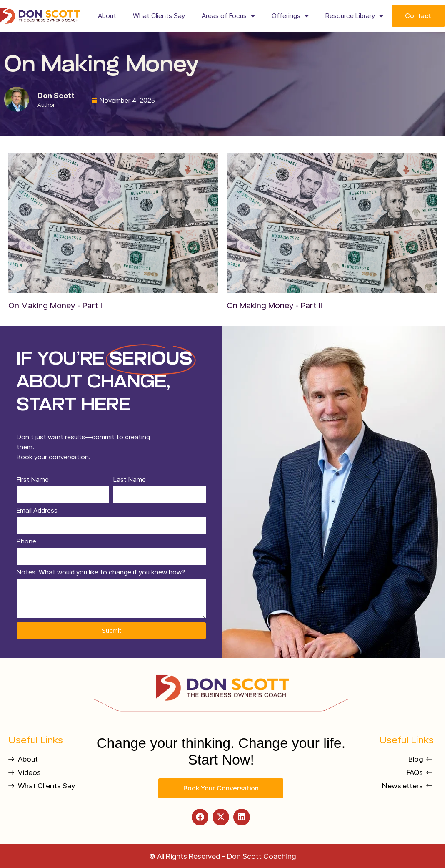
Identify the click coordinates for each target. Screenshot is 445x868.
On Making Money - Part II (274, 305)
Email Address (37, 511)
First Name (33, 480)
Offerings (290, 16)
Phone (26, 542)
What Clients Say (159, 16)
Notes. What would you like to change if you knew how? (101, 572)
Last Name (130, 480)
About (107, 16)
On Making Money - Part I (55, 305)
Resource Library (354, 16)
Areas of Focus (228, 16)
